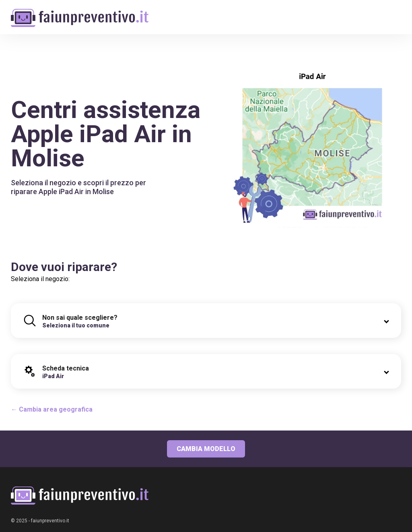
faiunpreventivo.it (50, 521)
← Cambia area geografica (52, 409)
